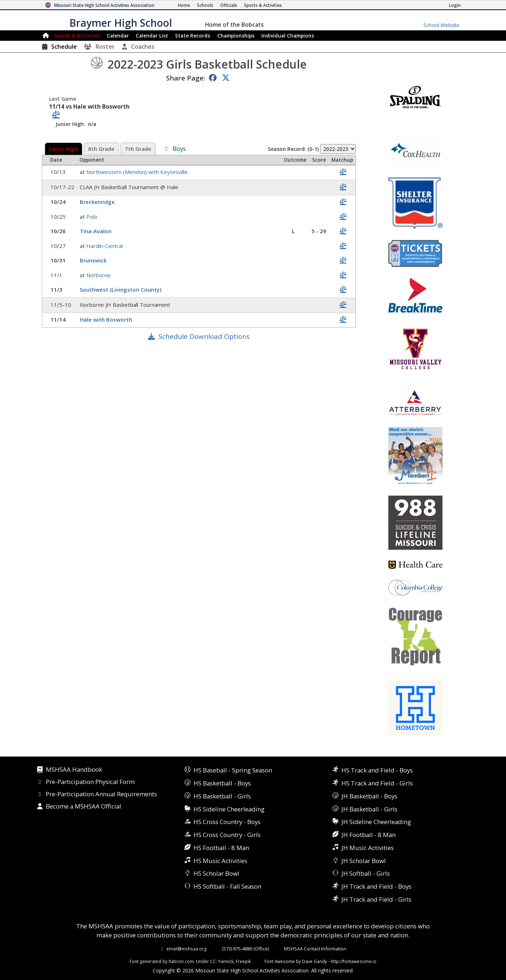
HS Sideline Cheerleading (229, 809)
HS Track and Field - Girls (377, 783)
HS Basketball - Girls (222, 796)
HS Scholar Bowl (216, 873)
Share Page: (186, 78)
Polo (93, 217)
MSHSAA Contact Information (315, 949)
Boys (179, 149)
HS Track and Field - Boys (377, 770)
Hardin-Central (105, 246)
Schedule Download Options (204, 336)
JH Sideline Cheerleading (376, 822)
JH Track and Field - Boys (376, 886)
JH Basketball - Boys (369, 796)
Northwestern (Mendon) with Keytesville (138, 172)
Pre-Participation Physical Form (90, 782)
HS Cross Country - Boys (227, 822)
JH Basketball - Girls (369, 809)
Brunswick (94, 260)
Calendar (118, 36)
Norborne (99, 275)
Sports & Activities (77, 36)
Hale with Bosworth (107, 319)
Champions (288, 36)
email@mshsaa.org (187, 949)
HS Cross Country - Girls (227, 835)
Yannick (226, 961)
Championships (236, 36)
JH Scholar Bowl (364, 861)
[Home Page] (184, 5)
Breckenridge (98, 202)
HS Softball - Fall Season (227, 886)
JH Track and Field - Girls (376, 899)
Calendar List (152, 36)
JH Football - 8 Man (368, 835)
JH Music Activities (368, 848)
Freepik (243, 961)
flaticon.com (181, 961)
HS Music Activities (220, 861)
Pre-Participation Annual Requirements (101, 794)
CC (213, 961)
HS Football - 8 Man (221, 848)
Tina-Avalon (96, 231)
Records (193, 36)
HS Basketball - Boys (222, 783)
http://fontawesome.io (354, 961)
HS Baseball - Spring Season (233, 770)
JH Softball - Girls (366, 873)
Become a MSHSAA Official (84, 807)
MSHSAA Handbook (74, 770)
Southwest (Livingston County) (121, 289)
